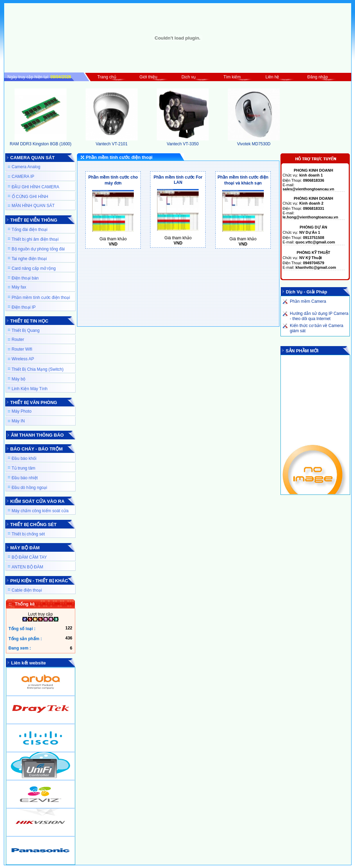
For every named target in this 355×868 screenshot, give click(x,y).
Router (18, 340)
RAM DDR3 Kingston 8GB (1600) (41, 141)
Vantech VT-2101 (112, 141)
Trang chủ (107, 77)
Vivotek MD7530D (254, 141)
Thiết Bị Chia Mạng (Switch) (38, 369)
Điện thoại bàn (25, 278)
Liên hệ (272, 77)
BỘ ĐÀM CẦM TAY (29, 557)
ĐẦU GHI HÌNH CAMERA (36, 187)
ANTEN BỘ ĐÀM (28, 567)
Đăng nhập (318, 77)
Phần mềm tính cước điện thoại (41, 298)
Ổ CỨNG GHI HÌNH (30, 197)
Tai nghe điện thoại (29, 259)
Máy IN (18, 421)
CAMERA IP (23, 177)
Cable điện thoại (27, 590)
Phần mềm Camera (308, 301)
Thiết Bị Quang (26, 330)
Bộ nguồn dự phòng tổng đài (38, 249)
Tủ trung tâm (24, 468)
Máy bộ (19, 379)
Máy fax (19, 287)
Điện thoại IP (24, 307)
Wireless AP (23, 359)
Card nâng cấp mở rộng (34, 268)
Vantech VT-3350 (183, 141)
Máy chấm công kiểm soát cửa (40, 511)
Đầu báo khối (24, 458)
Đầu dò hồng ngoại (29, 488)
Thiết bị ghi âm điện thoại (35, 239)
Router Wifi (22, 349)
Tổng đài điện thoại (30, 230)
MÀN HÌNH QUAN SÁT (33, 206)
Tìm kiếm (232, 77)
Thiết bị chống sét (28, 534)
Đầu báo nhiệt (25, 478)
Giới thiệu (148, 77)
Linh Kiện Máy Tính (30, 389)
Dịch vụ (189, 77)
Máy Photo (22, 411)
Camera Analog (26, 167)
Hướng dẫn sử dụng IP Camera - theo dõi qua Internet (319, 316)
